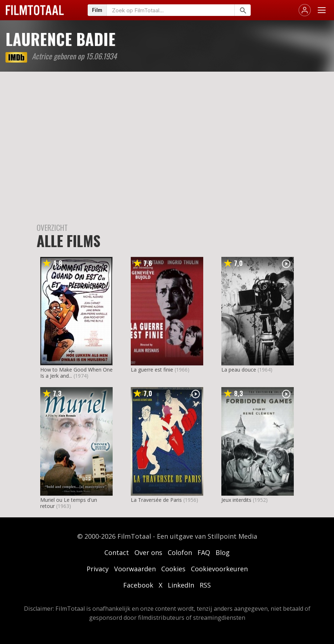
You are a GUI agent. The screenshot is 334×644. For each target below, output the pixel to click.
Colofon (180, 552)
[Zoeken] (243, 10)
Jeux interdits (236, 500)
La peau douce (239, 370)
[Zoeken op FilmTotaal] (171, 10)
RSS (205, 585)
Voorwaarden (135, 569)
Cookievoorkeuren (219, 569)
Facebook (138, 585)
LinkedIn (181, 585)
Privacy (98, 569)
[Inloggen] (305, 10)
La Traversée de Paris (156, 500)
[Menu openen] (322, 10)
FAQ (204, 552)
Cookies (173, 569)
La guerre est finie (152, 370)
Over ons (148, 552)
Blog (223, 552)
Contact (117, 552)
